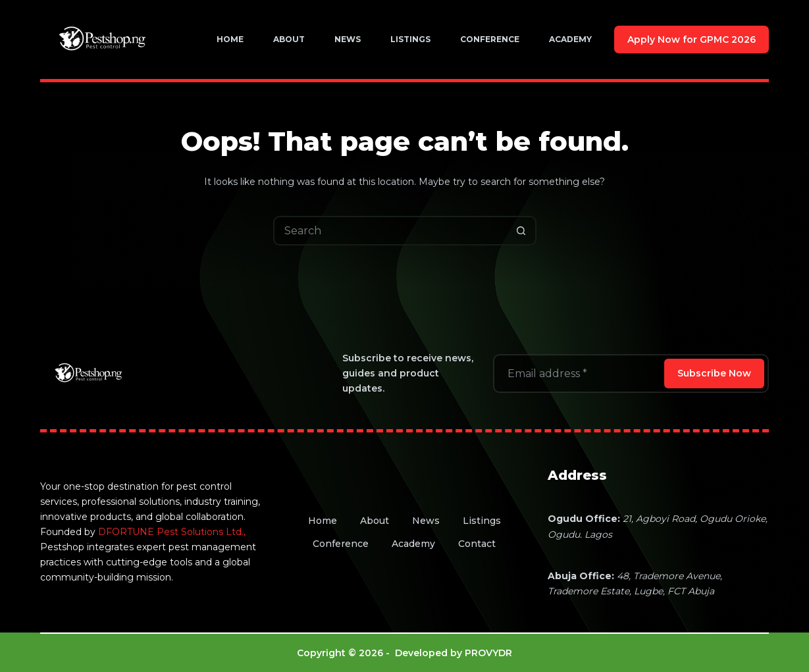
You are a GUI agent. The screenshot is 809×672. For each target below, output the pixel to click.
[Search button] (522, 231)
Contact (477, 544)
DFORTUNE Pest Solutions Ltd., (172, 532)
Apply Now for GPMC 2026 (692, 39)
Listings (410, 39)
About (289, 39)
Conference (490, 39)
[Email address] (577, 374)
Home (230, 39)
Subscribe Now (714, 373)
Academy (570, 39)
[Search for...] (390, 231)
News (348, 39)
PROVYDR (488, 653)
